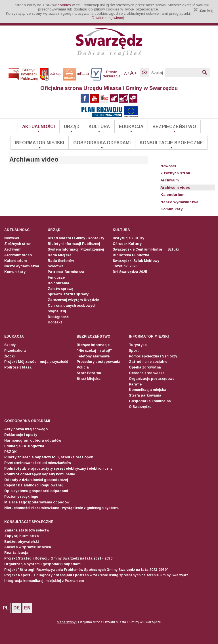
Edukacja (131, 127)
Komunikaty (171, 209)
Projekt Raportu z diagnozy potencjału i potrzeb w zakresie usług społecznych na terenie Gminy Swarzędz (96, 575)
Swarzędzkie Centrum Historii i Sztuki (146, 249)
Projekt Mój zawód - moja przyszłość (36, 362)
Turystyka (138, 345)
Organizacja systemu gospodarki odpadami (43, 564)
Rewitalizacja (16, 553)
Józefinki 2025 (125, 266)
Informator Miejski (40, 143)
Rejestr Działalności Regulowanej (33, 485)
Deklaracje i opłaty (21, 435)
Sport (134, 351)
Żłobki (10, 356)
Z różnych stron (175, 173)
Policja (83, 367)
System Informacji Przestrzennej (76, 249)
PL (6, 608)
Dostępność (58, 317)
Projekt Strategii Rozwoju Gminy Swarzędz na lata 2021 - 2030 (58, 558)
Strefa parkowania (145, 395)
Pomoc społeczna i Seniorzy (153, 356)
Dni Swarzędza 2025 (130, 272)
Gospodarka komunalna (150, 401)
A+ (133, 73)
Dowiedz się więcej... (109, 18)
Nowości (168, 166)
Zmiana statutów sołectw (27, 530)
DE (17, 608)
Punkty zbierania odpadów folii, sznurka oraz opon (49, 457)
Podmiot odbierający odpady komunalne (40, 474)
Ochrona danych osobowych (72, 306)
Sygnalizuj (57, 311)
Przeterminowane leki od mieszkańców (38, 463)
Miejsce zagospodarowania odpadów (37, 502)
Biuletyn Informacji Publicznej (74, 244)
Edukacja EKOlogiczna (24, 446)
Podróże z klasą (18, 367)
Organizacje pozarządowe (152, 379)
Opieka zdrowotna (145, 367)
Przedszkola (15, 351)
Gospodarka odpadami (102, 143)
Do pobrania (58, 283)
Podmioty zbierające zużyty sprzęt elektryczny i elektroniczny (58, 469)
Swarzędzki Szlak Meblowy (136, 261)
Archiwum (170, 180)
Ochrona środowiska (147, 373)
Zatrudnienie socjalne (148, 362)
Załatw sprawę (60, 289)
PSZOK (11, 452)
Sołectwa (56, 266)
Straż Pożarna (89, 373)
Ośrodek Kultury (127, 244)
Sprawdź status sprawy (68, 294)
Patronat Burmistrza (66, 272)
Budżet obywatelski (22, 542)
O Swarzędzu (140, 407)
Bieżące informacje (93, 345)
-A (125, 73)
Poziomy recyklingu (21, 497)
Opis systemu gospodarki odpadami (36, 491)
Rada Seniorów (61, 261)
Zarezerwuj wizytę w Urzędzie (73, 300)
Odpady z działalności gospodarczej (36, 480)
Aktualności (38, 127)
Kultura (99, 127)
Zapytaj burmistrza (22, 536)
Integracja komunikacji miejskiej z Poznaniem (44, 581)
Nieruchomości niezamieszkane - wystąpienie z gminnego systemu (62, 508)
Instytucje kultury (128, 238)
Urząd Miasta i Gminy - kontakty (76, 238)
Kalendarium (172, 195)
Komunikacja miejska (148, 390)
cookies (64, 5)
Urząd (72, 127)
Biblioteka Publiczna (131, 255)
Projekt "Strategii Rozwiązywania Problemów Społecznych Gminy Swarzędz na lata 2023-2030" (86, 570)
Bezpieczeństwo (174, 127)
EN (27, 608)
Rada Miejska (60, 255)
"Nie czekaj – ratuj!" (94, 351)
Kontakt (55, 322)
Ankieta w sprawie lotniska (28, 547)
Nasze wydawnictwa (179, 202)
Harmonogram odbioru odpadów (33, 440)
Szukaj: (158, 73)
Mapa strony (66, 622)
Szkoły (10, 345)
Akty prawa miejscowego (26, 429)
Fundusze (56, 277)
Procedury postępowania (98, 362)
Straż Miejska (89, 379)
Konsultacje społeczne (171, 143)
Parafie (135, 384)
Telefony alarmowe (93, 356)
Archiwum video (175, 188)
